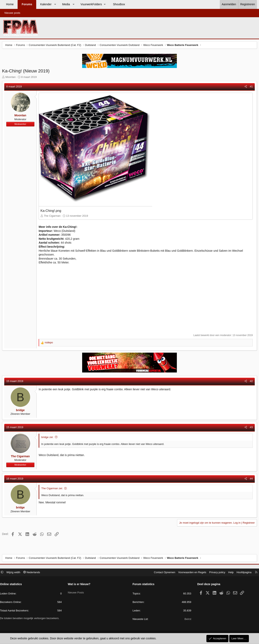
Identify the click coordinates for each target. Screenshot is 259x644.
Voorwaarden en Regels (190, 573)
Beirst (187, 620)
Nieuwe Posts (77, 592)
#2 (250, 382)
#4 (250, 480)
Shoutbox (119, 4)
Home (10, 4)
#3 (250, 428)
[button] (55, 4)
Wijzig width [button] (15, 573)
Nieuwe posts (12, 13)
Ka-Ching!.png (52, 212)
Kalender (46, 4)
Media (66, 4)
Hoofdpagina (242, 573)
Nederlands (34, 573)
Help (229, 573)
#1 (250, 88)
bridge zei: (48, 438)
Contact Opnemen (163, 573)
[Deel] (245, 88)
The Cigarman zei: (53, 489)
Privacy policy (215, 573)
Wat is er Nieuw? (80, 585)
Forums (27, 4)
